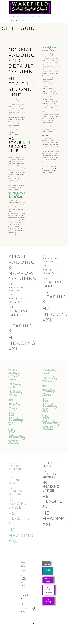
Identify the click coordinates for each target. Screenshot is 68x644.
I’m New (13, 17)
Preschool (47, 17)
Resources (23, 20)
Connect (35, 17)
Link (34, 84)
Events (12, 20)
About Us (24, 17)
